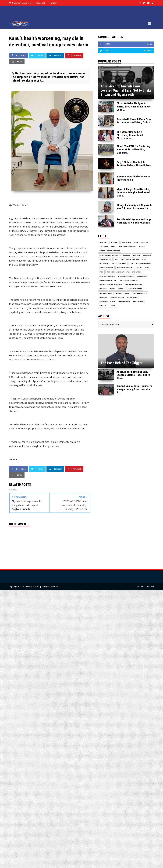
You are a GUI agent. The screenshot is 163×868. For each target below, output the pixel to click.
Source (13, 459)
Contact (151, 586)
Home (140, 586)
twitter (54, 3)
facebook (41, 3)
